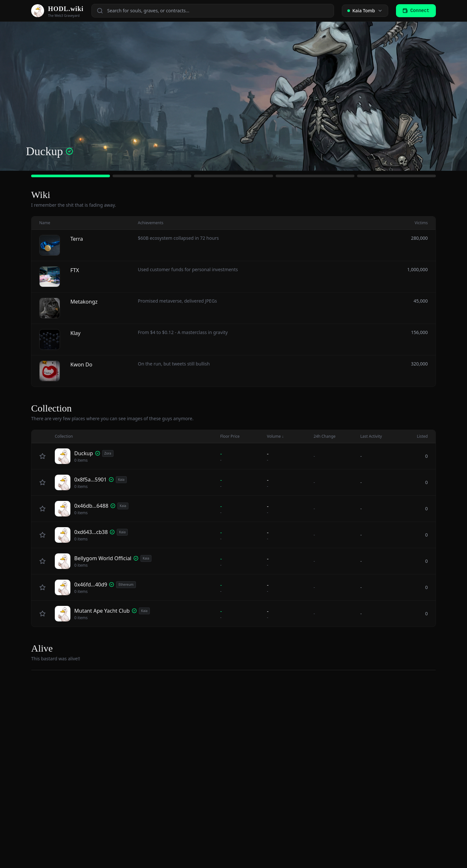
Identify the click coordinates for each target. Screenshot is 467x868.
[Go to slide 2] (152, 176)
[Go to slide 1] (71, 176)
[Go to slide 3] (233, 176)
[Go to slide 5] (396, 176)
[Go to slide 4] (315, 176)
